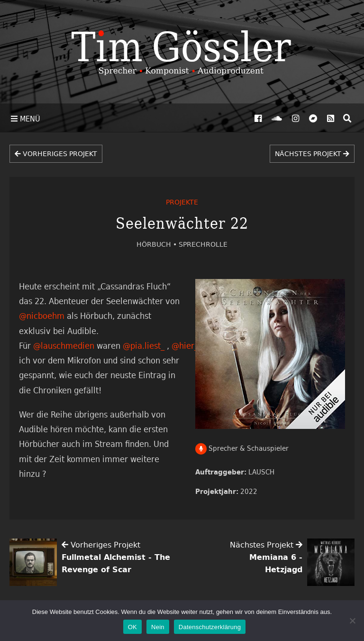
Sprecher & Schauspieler (242, 448)
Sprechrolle (203, 244)
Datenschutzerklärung (210, 627)
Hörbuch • (158, 244)
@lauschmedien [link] (64, 345)
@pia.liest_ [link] (144, 345)
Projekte (182, 202)
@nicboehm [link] (42, 316)
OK (132, 627)
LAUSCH (261, 472)
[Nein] (352, 621)
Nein (158, 627)
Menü (26, 119)
